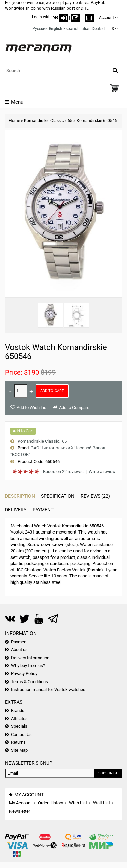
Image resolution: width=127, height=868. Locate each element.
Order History (50, 803)
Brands (18, 710)
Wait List (102, 803)
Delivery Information (30, 658)
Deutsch (99, 29)
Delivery (16, 510)
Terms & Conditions (29, 682)
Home (14, 121)
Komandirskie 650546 (97, 121)
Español (71, 29)
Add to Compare (74, 408)
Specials (19, 726)
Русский (40, 29)
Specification (58, 496)
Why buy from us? (28, 665)
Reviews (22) (95, 496)
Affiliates (19, 718)
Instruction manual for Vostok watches (48, 689)
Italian (85, 29)
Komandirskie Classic (44, 121)
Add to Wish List (32, 408)
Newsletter (20, 811)
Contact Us (21, 734)
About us (19, 650)
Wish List (78, 803)
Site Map (19, 750)
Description (20, 496)
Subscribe (108, 773)
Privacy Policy (24, 674)
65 (70, 121)
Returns (18, 742)
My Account (20, 803)
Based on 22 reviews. (63, 472)
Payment (43, 510)
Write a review (102, 472)
